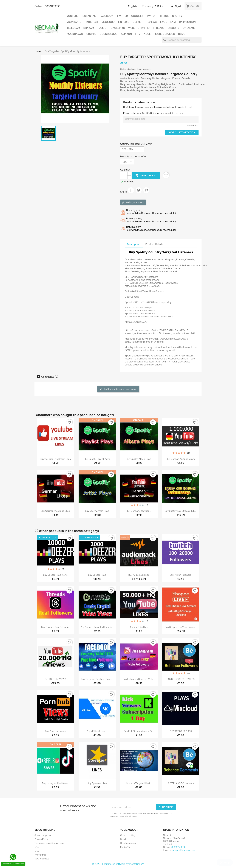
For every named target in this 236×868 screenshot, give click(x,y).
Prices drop (40, 855)
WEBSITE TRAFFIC (139, 28)
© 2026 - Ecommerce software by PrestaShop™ (118, 864)
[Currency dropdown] (159, 6)
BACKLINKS (118, 28)
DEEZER (138, 22)
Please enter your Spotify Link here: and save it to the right (154, 113)
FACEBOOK (107, 16)
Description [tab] (134, 244)
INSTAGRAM (89, 16)
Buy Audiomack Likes (139, 575)
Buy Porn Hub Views (55, 731)
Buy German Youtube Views (181, 459)
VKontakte (74, 22)
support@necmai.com (184, 850)
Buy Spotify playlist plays (97, 459)
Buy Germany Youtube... (139, 511)
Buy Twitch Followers (181, 575)
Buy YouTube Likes (139, 627)
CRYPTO (91, 34)
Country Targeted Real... (139, 783)
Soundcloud (109, 34)
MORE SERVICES (165, 34)
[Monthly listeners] (127, 162)
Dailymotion (187, 22)
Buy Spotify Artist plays (97, 511)
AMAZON (126, 34)
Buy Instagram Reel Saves (55, 783)
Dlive (182, 34)
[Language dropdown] (134, 6)
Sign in (124, 839)
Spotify (177, 16)
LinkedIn (124, 22)
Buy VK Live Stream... (97, 731)
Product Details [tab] (154, 244)
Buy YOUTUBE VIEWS (55, 679)
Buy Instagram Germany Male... (139, 679)
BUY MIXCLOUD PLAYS (181, 731)
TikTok (164, 16)
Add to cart (146, 176)
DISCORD (174, 28)
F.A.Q (37, 847)
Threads (159, 28)
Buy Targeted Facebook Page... (97, 679)
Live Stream (168, 22)
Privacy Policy (41, 839)
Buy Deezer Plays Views (55, 575)
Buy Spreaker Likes (97, 783)
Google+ (137, 16)
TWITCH (151, 16)
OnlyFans (189, 28)
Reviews (151, 22)
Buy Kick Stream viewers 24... (139, 731)
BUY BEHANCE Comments (181, 783)
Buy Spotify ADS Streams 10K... (181, 511)
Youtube (73, 16)
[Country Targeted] (132, 149)
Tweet (139, 193)
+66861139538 (52, 6)
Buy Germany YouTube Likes (55, 511)
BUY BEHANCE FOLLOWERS (181, 679)
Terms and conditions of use (49, 843)
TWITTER (122, 16)
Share (131, 193)
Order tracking (128, 835)
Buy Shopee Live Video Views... (181, 627)
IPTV (138, 34)
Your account (130, 830)
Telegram (73, 28)
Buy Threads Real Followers (55, 627)
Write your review (133, 202)
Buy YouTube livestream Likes (55, 459)
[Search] (182, 40)
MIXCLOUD (108, 22)
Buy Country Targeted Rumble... (97, 627)
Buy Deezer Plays (97, 575)
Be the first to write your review (118, 389)
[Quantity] (124, 176)
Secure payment (43, 835)
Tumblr (102, 28)
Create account (128, 843)
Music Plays (75, 34)
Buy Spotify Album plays (139, 459)
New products (42, 859)
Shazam (89, 28)
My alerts (125, 847)
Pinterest (92, 22)
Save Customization (182, 132)
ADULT (148, 34)
